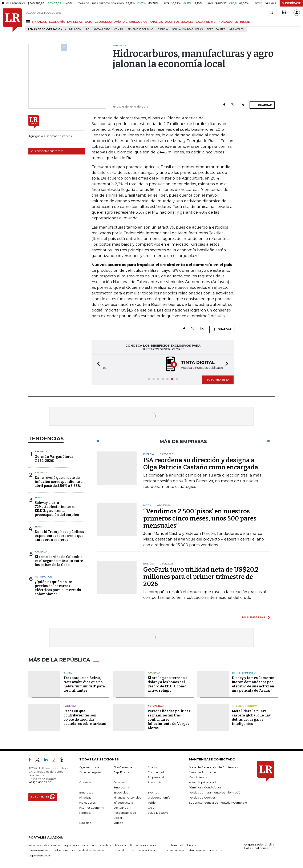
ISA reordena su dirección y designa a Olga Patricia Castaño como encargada (201, 464)
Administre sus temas (47, 151)
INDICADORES (228, 22)
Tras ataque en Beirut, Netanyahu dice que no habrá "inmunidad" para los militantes (84, 684)
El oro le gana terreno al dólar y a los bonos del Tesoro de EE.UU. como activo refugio (168, 684)
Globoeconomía (159, 797)
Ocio (151, 808)
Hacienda (41, 451)
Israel (68, 673)
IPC (87, 29)
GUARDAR (262, 105)
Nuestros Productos (203, 772)
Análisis (153, 767)
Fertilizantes (216, 29)
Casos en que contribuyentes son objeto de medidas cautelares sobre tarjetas (85, 717)
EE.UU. (39, 498)
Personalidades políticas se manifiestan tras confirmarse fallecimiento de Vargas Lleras (169, 720)
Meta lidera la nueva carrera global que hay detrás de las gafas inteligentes (251, 717)
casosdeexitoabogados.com (48, 850)
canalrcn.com (126, 850)
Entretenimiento (244, 673)
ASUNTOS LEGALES (179, 22)
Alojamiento (102, 29)
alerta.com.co (219, 850)
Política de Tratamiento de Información (216, 792)
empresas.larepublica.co (109, 845)
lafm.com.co (196, 850)
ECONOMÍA (57, 22)
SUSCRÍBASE (291, 3)
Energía (163, 29)
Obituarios (121, 808)
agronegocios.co (76, 845)
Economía (155, 782)
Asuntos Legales (90, 772)
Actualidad (156, 706)
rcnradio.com (148, 850)
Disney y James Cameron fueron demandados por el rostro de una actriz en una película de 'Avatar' (253, 684)
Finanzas (85, 797)
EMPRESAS (75, 22)
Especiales (121, 792)
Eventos (153, 792)
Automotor (43, 577)
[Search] (271, 13)
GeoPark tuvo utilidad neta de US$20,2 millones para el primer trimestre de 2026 (201, 577)
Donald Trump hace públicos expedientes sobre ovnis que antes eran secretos (59, 536)
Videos (118, 823)
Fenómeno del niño (140, 29)
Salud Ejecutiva (158, 813)
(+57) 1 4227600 (40, 782)
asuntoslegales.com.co (44, 845)
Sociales (85, 823)
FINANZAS (39, 22)
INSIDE (245, 22)
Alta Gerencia (123, 767)
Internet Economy (245, 706)
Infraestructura (123, 803)
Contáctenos (198, 777)
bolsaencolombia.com (183, 845)
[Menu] (29, 22)
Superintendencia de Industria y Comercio (218, 803)
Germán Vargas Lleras (187, 29)
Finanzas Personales (127, 797)
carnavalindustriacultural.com (92, 850)
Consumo (86, 782)
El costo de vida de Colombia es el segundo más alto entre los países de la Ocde (59, 561)
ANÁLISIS (156, 22)
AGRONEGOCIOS (135, 22)
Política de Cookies (202, 797)
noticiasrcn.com (173, 850)
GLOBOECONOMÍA (108, 22)
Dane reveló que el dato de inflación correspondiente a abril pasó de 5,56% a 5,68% (59, 482)
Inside (152, 803)
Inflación (75, 29)
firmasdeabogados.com (147, 845)
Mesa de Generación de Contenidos (214, 767)
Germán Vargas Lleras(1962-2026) (54, 459)
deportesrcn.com (41, 855)
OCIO (89, 22)
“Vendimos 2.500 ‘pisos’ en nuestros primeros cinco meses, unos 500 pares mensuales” (200, 518)
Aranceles (236, 29)
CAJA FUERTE (206, 22)
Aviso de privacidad (202, 782)
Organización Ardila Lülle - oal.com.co (259, 846)
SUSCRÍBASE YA (218, 379)
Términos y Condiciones (205, 787)
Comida (119, 29)
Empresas (86, 792)
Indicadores (87, 803)
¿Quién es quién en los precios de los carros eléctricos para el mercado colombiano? (58, 588)
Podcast (85, 813)
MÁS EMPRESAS (254, 617)
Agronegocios (89, 767)
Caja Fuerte (121, 772)
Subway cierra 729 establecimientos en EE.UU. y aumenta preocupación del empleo (57, 509)
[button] (97, 364)
